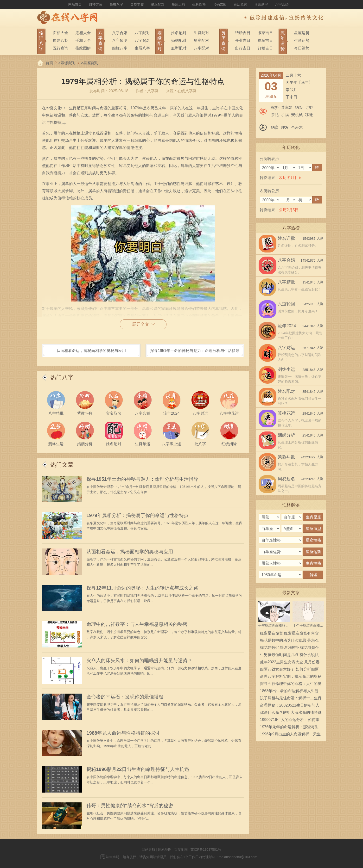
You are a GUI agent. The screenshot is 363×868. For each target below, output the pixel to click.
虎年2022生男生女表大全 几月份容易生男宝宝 (290, 663)
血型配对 (179, 48)
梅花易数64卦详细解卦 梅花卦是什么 (290, 648)
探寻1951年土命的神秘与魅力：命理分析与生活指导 (195, 351)
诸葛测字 (261, 4)
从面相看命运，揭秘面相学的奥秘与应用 (91, 351)
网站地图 (165, 850)
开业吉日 (243, 40)
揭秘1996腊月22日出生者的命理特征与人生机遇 (138, 769)
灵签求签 (137, 4)
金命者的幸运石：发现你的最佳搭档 (125, 697)
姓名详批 (287, 238)
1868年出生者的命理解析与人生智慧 (289, 692)
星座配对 (158, 4)
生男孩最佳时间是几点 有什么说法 (289, 655)
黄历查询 (241, 4)
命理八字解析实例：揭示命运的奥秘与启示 (291, 677)
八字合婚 (282, 4)
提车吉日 (265, 40)
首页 (50, 63)
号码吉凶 (220, 4)
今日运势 (302, 48)
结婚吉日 (243, 33)
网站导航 (149, 850)
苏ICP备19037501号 (206, 850)
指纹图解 (83, 48)
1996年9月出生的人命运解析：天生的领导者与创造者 (290, 735)
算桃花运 (287, 413)
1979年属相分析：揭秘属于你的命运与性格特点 (138, 515)
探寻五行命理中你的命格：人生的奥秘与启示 (291, 684)
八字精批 (287, 282)
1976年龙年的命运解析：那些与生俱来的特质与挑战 (289, 728)
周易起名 (287, 479)
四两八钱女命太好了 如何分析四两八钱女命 (289, 670)
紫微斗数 (287, 457)
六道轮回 (287, 304)
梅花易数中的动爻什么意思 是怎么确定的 (289, 641)
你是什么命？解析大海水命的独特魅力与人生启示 (291, 713)
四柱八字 (120, 48)
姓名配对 (179, 33)
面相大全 (61, 33)
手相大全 (83, 40)
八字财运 (287, 348)
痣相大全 (83, 33)
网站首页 (75, 4)
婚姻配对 (179, 40)
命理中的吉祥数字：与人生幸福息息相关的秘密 (137, 624)
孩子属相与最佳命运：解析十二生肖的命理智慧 (291, 699)
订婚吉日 (265, 48)
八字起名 (142, 40)
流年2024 (287, 326)
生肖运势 (302, 40)
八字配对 (142, 33)
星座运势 (178, 4)
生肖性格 (199, 4)
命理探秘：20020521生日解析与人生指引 (290, 706)
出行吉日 (243, 48)
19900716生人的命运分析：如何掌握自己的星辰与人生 (290, 720)
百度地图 (181, 850)
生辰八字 (142, 48)
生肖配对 (201, 33)
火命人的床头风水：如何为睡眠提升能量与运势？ (140, 660)
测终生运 (287, 369)
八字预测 (120, 40)
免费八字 (116, 4)
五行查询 (61, 48)
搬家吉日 (265, 33)
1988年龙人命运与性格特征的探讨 (123, 733)
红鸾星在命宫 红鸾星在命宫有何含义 (289, 634)
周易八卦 (61, 40)
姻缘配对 (68, 63)
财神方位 (96, 4)
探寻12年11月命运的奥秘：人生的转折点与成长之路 (143, 588)
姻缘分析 (287, 435)
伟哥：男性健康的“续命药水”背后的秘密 (130, 806)
